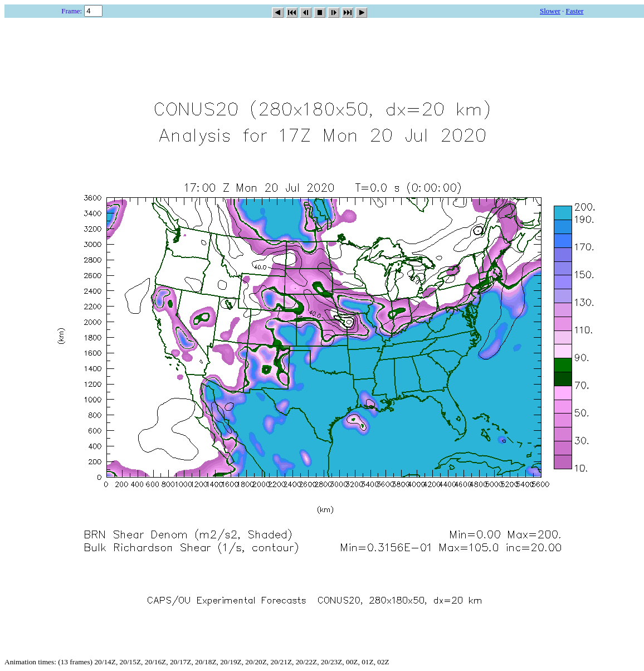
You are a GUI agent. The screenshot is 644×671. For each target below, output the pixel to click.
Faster (575, 11)
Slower (550, 11)
